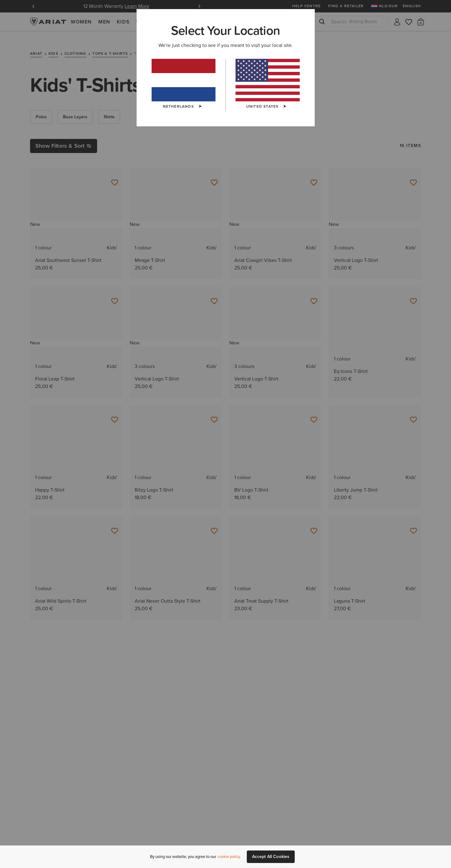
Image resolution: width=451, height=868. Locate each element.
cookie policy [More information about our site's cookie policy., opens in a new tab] (228, 857)
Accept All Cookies (271, 857)
